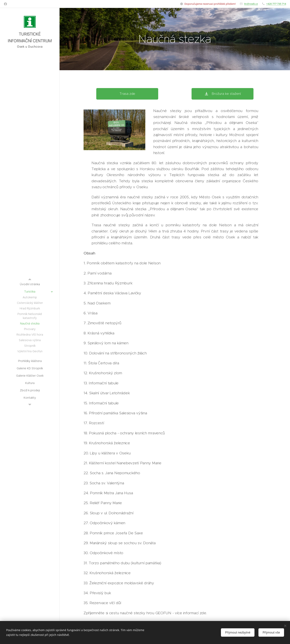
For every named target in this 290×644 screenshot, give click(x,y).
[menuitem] (30, 284)
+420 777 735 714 (276, 4)
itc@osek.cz (251, 4)
